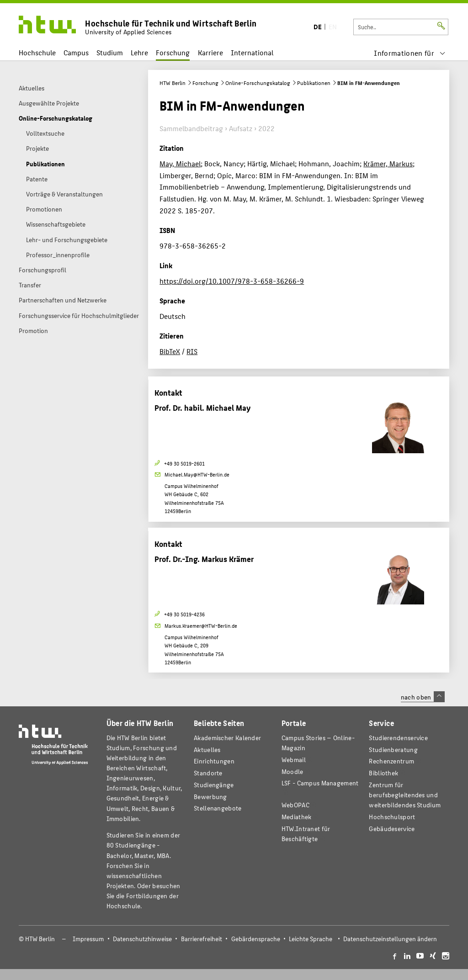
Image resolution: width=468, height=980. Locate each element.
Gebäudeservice (392, 829)
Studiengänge (214, 785)
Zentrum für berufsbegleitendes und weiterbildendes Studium (405, 795)
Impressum (88, 939)
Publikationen (314, 83)
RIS (192, 351)
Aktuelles (207, 750)
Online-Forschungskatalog (258, 83)
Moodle (292, 771)
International (252, 52)
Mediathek (297, 817)
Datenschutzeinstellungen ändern (390, 939)
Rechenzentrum (391, 761)
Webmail (294, 760)
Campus (76, 52)
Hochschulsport (392, 817)
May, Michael (180, 163)
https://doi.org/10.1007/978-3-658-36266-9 (232, 281)
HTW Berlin (173, 83)
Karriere (210, 52)
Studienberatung (393, 750)
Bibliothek (383, 773)
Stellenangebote (218, 808)
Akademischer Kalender (227, 738)
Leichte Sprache (311, 939)
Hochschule (37, 52)
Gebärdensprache (256, 939)
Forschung (173, 52)
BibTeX (170, 351)
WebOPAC (295, 805)
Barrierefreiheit (202, 939)
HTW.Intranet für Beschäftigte (306, 834)
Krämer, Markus (388, 163)
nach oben (423, 697)
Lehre (139, 52)
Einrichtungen (214, 761)
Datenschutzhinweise (142, 939)
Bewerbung (210, 797)
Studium (110, 52)
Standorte (208, 773)
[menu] (410, 53)
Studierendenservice (398, 738)
